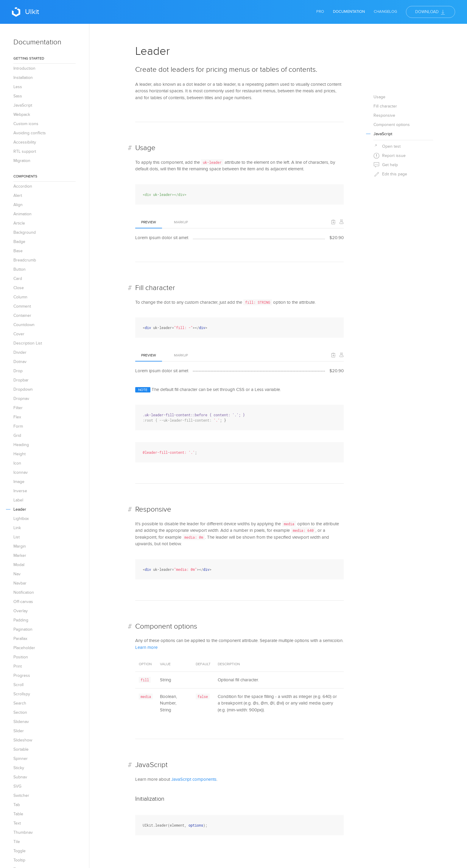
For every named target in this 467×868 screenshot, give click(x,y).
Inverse (20, 491)
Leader (20, 509)
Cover (19, 334)
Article (19, 223)
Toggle (20, 851)
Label (18, 500)
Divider (20, 352)
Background (25, 232)
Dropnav (21, 399)
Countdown (24, 325)
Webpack (22, 114)
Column (20, 297)
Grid (17, 435)
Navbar (20, 583)
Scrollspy (22, 694)
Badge (19, 242)
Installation (23, 78)
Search (20, 703)
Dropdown (23, 389)
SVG (17, 786)
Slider (19, 731)
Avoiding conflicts (30, 133)
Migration (22, 161)
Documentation (349, 12)
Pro (320, 12)
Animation (22, 214)
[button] (334, 222)
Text (17, 823)
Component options (166, 626)
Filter (18, 408)
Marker (20, 555)
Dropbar (21, 380)
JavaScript (23, 105)
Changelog (385, 12)
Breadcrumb (25, 260)
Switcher (21, 795)
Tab (17, 805)
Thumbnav (23, 832)
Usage (145, 148)
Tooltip (19, 860)
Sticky (19, 768)
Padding (21, 620)
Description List (28, 343)
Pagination (23, 629)
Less (18, 87)
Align (18, 205)
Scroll (18, 685)
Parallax (20, 639)
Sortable (21, 749)
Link (17, 528)
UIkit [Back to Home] (25, 12)
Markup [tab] (181, 222)
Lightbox (21, 519)
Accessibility (25, 142)
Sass (18, 96)
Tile (17, 842)
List (17, 537)
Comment (22, 306)
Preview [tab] (149, 222)
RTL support (25, 151)
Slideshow (23, 740)
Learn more (146, 647)
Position (21, 657)
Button (20, 269)
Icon (17, 463)
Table (18, 814)
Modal (19, 565)
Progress (22, 675)
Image (19, 482)
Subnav (20, 777)
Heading (21, 445)
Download (431, 12)
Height (20, 454)
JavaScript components (194, 779)
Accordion (23, 186)
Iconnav (21, 472)
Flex (17, 417)
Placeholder (24, 648)
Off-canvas (23, 602)
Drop (18, 371)
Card (18, 279)
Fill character (155, 288)
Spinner (21, 759)
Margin (20, 546)
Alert (18, 195)
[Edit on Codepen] (341, 222)
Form (18, 426)
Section (20, 712)
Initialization (150, 799)
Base (18, 251)
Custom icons (26, 124)
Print (18, 666)
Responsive (153, 509)
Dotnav (20, 362)
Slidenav (21, 722)
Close (19, 288)
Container (22, 315)
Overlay (21, 611)
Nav (17, 574)
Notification (24, 592)
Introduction (24, 68)
